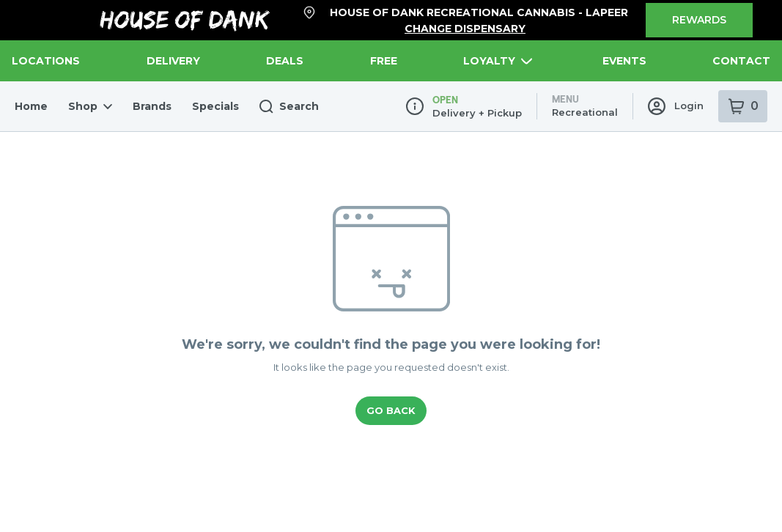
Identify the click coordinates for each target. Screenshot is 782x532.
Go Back (391, 329)
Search (270, 25)
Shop (84, 25)
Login (678, 25)
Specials (201, 25)
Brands (142, 25)
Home (29, 25)
